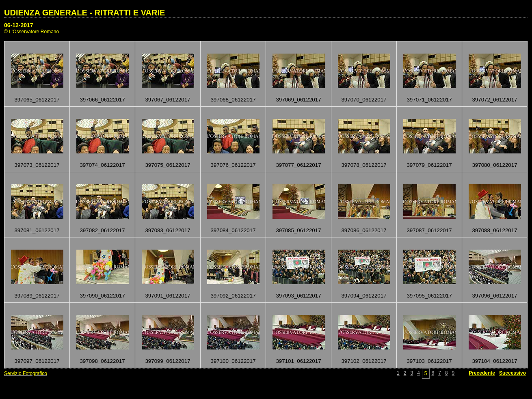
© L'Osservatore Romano (31, 32)
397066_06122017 (102, 100)
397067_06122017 (168, 100)
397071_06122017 (429, 100)
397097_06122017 (37, 361)
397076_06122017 (233, 165)
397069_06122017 (298, 100)
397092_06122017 (233, 296)
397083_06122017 (168, 230)
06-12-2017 (19, 25)
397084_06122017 (233, 230)
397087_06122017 (429, 230)
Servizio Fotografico (26, 373)
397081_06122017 (37, 230)
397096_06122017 (494, 296)
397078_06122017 (364, 165)
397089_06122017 (37, 296)
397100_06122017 (233, 361)
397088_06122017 (494, 230)
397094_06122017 (364, 296)
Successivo (513, 373)
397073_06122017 (37, 165)
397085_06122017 (298, 230)
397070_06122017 (364, 100)
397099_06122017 (168, 361)
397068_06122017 (233, 100)
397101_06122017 (298, 361)
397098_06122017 (102, 361)
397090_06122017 (102, 296)
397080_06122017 (494, 165)
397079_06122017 (429, 165)
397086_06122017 (364, 230)
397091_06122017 (168, 296)
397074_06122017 (102, 165)
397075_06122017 (168, 165)
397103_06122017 (429, 361)
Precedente (482, 373)
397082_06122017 (102, 230)
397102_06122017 (364, 361)
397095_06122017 (429, 296)
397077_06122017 (298, 165)
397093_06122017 (298, 296)
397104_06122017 (494, 361)
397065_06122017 (37, 100)
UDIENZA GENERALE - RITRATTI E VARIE (84, 13)
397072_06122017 (494, 100)
